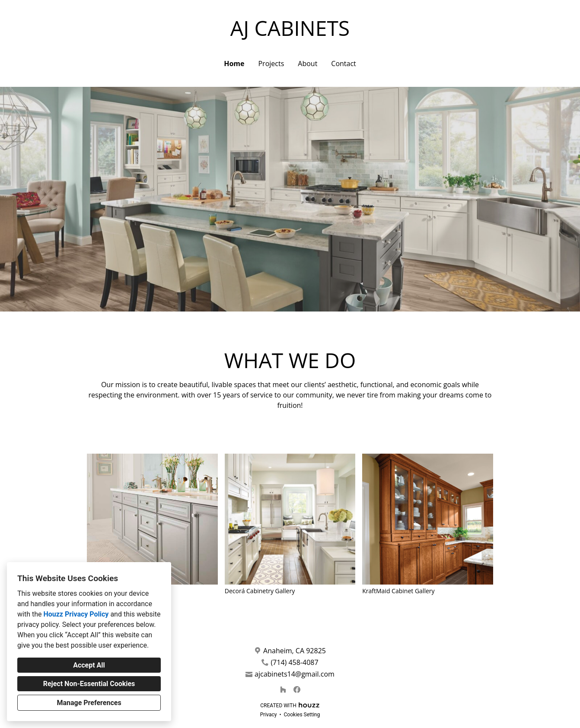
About (308, 64)
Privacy (269, 715)
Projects (271, 64)
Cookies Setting (302, 715)
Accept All (89, 665)
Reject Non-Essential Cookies (89, 684)
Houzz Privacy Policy (76, 614)
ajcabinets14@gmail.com (295, 674)
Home (234, 64)
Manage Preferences (89, 703)
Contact (343, 64)
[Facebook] (297, 690)
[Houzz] (283, 690)
